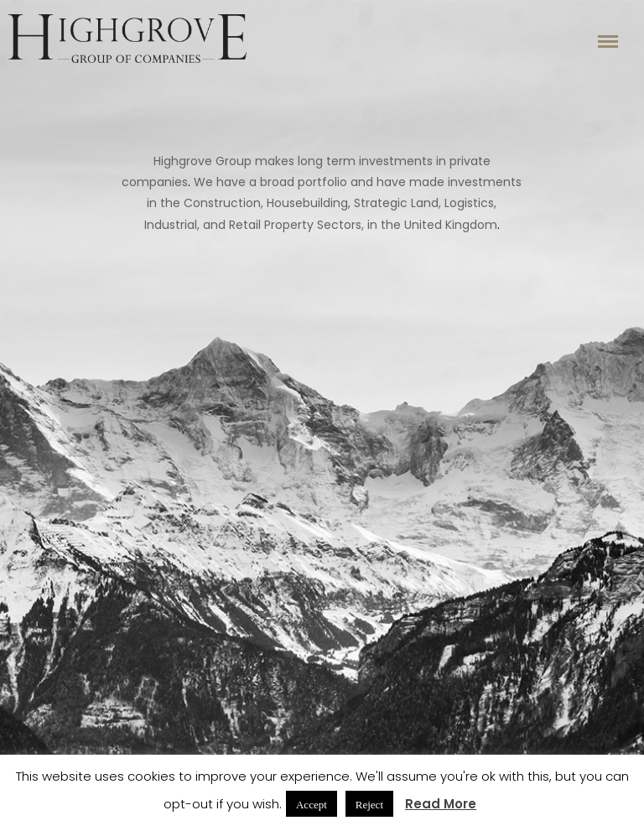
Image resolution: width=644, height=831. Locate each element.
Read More (441, 804)
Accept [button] (312, 804)
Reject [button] (369, 804)
